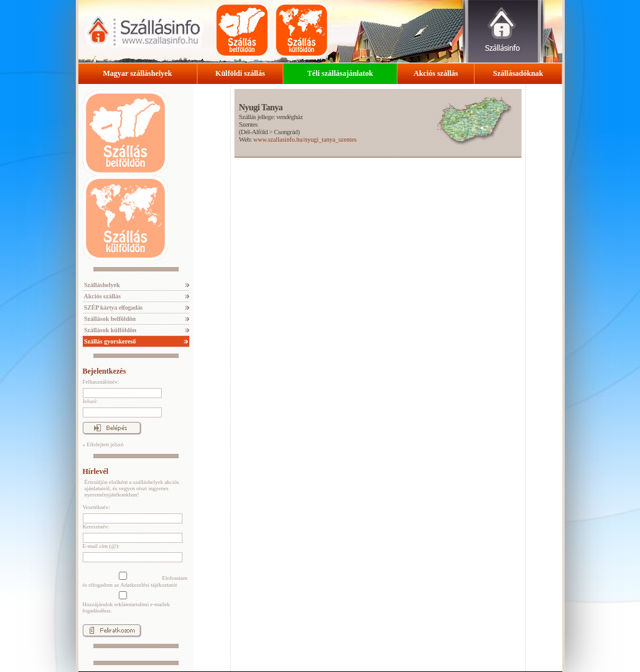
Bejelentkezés (104, 371)
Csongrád (286, 132)
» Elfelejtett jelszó (103, 444)
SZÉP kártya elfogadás (113, 307)
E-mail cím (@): (101, 546)
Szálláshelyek (102, 285)
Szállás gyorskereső (109, 341)
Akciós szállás (436, 73)
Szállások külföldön (110, 330)
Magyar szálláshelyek (137, 73)
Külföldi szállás (240, 73)
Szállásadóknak (518, 73)
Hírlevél (96, 471)
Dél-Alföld (254, 132)
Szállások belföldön (109, 319)
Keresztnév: (96, 527)
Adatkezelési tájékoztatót (149, 585)
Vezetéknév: (97, 507)
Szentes (248, 124)
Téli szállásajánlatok (340, 73)
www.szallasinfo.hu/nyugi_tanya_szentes (305, 139)
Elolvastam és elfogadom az (135, 580)
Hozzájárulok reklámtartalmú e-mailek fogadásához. (126, 602)
